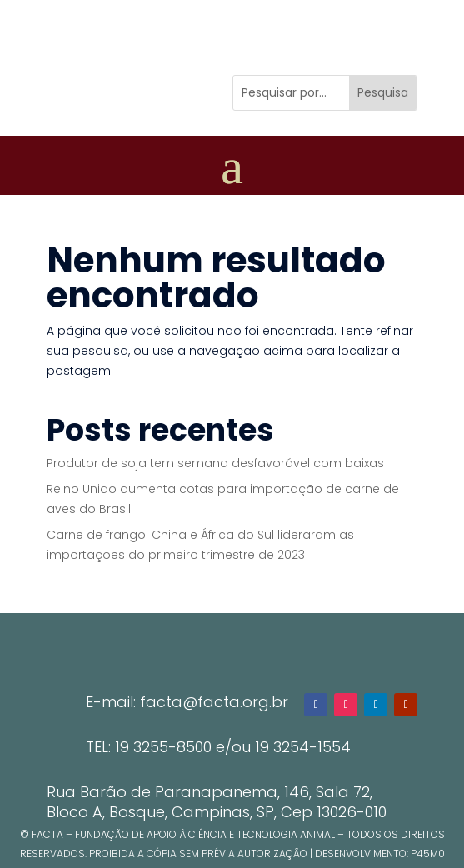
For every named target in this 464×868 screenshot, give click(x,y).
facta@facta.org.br (214, 702)
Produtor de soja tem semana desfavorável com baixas (215, 463)
